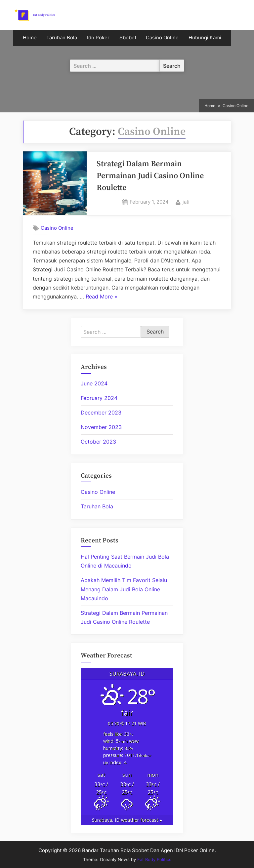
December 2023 (101, 413)
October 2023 (98, 442)
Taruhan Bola (62, 38)
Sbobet (128, 38)
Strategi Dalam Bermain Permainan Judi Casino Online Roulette (150, 176)
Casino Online (162, 38)
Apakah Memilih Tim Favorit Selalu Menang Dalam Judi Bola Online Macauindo (124, 589)
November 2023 (101, 427)
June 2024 (94, 383)
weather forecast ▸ (127, 820)
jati (186, 201)
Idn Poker (98, 38)
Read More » (102, 297)
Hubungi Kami (205, 38)
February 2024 (99, 398)
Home (30, 38)
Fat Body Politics (154, 859)
